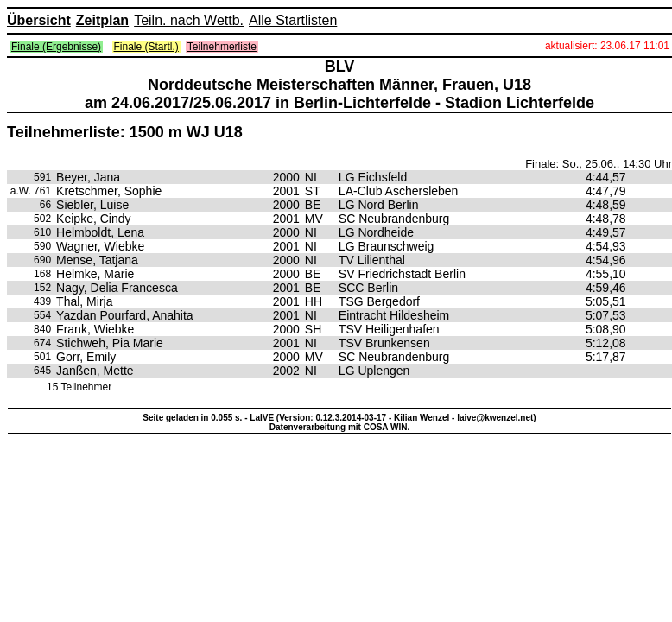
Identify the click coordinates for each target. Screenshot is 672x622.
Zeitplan (102, 20)
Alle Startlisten (293, 20)
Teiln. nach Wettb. (189, 20)
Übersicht (39, 20)
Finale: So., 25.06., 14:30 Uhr (599, 164)
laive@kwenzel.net (495, 418)
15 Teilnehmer (79, 387)
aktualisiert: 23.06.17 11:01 (607, 46)
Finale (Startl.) (146, 47)
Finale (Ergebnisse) (56, 47)
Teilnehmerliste (222, 47)
